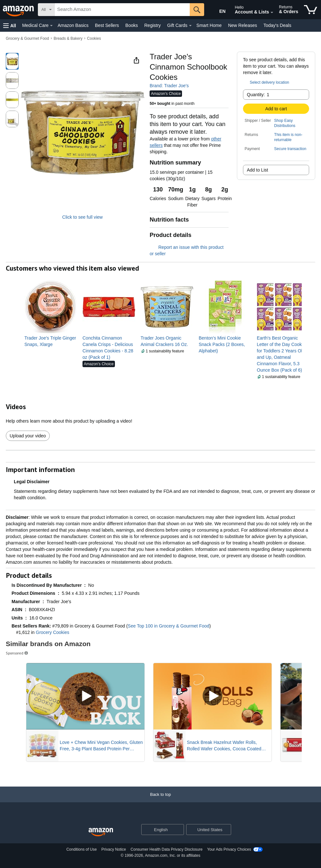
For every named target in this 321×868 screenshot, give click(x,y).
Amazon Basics (73, 25)
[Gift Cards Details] (190, 26)
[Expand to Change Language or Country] (179, 830)
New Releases (242, 25)
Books (132, 25)
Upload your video (28, 436)
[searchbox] (122, 10)
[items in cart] (311, 10)
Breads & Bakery (68, 38)
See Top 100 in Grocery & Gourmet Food (169, 626)
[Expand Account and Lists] (272, 13)
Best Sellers (107, 25)
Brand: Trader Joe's (169, 86)
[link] (51, 341)
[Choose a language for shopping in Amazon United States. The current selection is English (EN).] (217, 10)
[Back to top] (160, 801)
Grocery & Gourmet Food (27, 38)
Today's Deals (278, 25)
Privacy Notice (114, 849)
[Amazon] (19, 10)
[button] (10, 25)
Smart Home (209, 25)
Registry (152, 25)
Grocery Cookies (53, 632)
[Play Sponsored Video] (85, 696)
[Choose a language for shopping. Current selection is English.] (158, 830)
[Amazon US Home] (101, 832)
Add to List (257, 170)
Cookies (94, 38)
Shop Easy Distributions (285, 123)
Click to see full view (82, 217)
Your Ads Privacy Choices (229, 849)
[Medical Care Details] (51, 26)
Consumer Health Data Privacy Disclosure (167, 849)
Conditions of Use (82, 849)
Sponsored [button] (17, 653)
